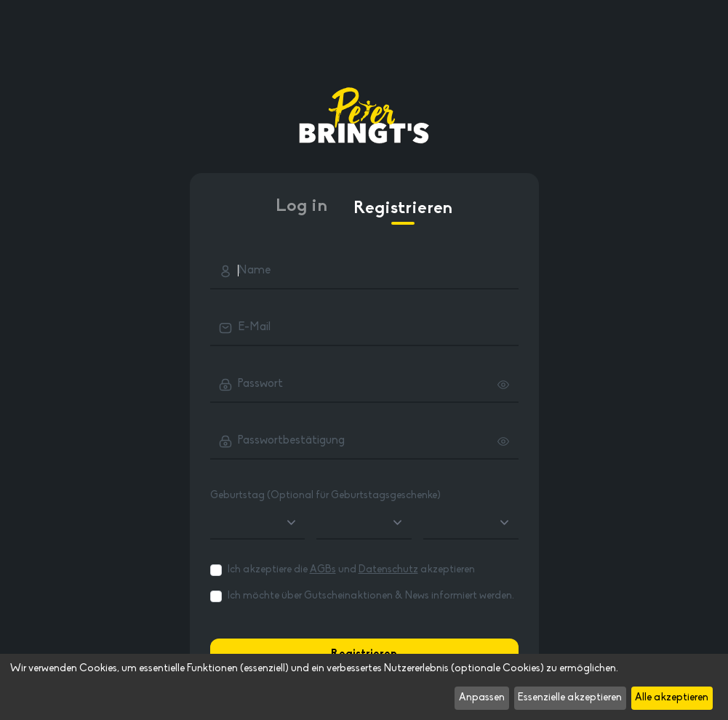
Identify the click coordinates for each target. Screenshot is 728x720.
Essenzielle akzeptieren (570, 698)
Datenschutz (388, 570)
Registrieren (403, 212)
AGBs (323, 570)
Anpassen (482, 698)
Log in (301, 207)
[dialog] (364, 687)
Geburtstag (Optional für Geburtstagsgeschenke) (325, 496)
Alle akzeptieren (672, 698)
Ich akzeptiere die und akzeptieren (351, 570)
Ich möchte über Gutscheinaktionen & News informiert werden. (371, 596)
